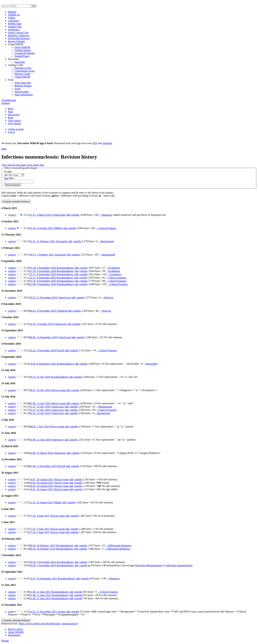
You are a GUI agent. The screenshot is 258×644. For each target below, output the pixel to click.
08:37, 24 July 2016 (40, 391)
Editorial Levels (23, 68)
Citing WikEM (22, 77)
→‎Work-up (107, 298)
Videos (12, 18)
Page (10, 112)
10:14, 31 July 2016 (40, 377)
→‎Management (104, 407)
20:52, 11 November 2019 (43, 298)
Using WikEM (16, 44)
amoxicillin (151, 364)
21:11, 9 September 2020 (43, 278)
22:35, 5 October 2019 (41, 324)
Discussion (14, 115)
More (11, 109)
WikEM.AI (14, 15)
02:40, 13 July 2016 (40, 404)
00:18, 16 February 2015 (42, 546)
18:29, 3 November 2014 (43, 562)
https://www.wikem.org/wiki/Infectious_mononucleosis (48, 624)
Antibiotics (14, 29)
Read (11, 118)
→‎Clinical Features (106, 229)
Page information (24, 95)
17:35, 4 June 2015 (39, 516)
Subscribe (20, 62)
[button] (21, 168)
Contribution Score (25, 71)
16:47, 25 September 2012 (43, 579)
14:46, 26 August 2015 (41, 483)
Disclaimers (14, 636)
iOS (95, 143)
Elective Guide (22, 74)
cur (10, 229)
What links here (23, 83)
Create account (16, 129)
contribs (75, 215)
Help (4, 149)
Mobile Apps (15, 24)
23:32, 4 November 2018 (43, 351)
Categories (13, 21)
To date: (8, 172)
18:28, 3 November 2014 (43, 566)
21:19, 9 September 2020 (43, 272)
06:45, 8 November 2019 (43, 311)
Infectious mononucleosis (179, 566)
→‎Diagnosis (106, 215)
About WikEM (22, 47)
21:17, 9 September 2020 (43, 275)
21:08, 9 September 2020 (43, 285)
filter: (9, 179)
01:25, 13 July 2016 (40, 414)
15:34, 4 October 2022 (41, 229)
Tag (6, 179)
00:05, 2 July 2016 (39, 427)
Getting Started (22, 50)
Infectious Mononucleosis (149, 566)
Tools (11, 80)
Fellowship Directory (19, 38)
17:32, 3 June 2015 (39, 529)
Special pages (22, 92)
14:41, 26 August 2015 (41, 490)
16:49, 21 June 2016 (40, 440)
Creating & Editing (25, 53)
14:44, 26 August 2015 (41, 486)
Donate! (12, 12)
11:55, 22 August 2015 (41, 503)
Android (107, 143)
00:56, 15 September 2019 (43, 338)
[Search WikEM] (16, 6)
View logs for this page (13, 165)
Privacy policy (16, 630)
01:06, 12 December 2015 (43, 467)
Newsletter (14, 59)
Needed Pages (22, 56)
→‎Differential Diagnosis (118, 546)
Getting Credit (15, 65)
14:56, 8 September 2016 (43, 364)
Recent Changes (16, 41)
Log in (11, 132)
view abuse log (35, 165)
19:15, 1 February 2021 (42, 255)
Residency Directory (19, 35)
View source (14, 121)
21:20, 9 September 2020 (43, 268)
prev (13, 215)
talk (68, 215)
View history (15, 123)
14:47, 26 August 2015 (41, 480)
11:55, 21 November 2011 (43, 612)
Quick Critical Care (18, 32)
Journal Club (15, 27)
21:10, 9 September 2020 (43, 281)
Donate (5, 641)
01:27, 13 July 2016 (40, 407)
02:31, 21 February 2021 (42, 242)
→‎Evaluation (113, 268)
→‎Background (106, 242)
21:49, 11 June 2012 (40, 592)
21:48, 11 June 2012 (40, 595)
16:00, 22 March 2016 (41, 453)
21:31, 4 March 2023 (40, 215)
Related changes (23, 86)
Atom (17, 89)
